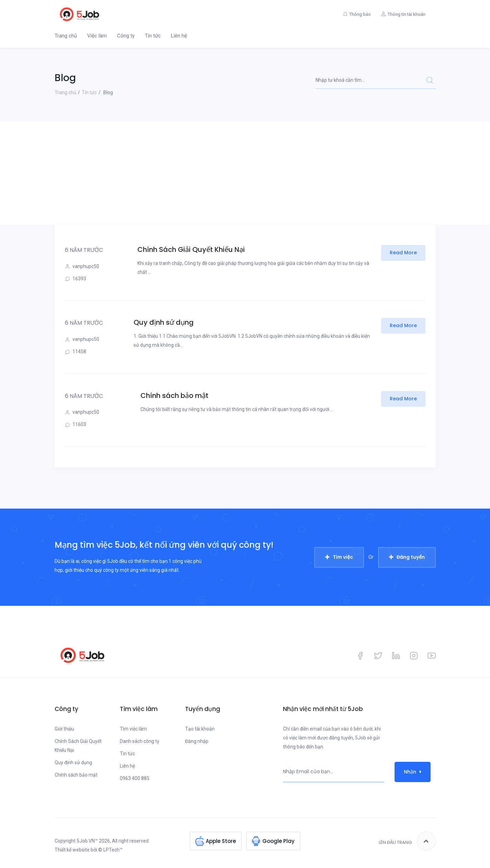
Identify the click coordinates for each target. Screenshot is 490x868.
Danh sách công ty (140, 741)
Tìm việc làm (133, 729)
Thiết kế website (72, 850)
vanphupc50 (82, 266)
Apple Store (221, 841)
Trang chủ (66, 36)
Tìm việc (343, 557)
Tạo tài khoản (200, 729)
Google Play (278, 841)
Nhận (413, 772)
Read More (403, 253)
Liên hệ (179, 36)
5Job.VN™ (87, 841)
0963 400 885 (135, 778)
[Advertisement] (245, 173)
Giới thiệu (64, 729)
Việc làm (97, 36)
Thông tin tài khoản (407, 14)
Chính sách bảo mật (174, 396)
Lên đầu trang (407, 841)
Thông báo (360, 14)
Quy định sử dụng (164, 322)
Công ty (126, 36)
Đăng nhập (197, 741)
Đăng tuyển (411, 557)
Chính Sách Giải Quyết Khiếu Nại (191, 249)
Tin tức (153, 36)
